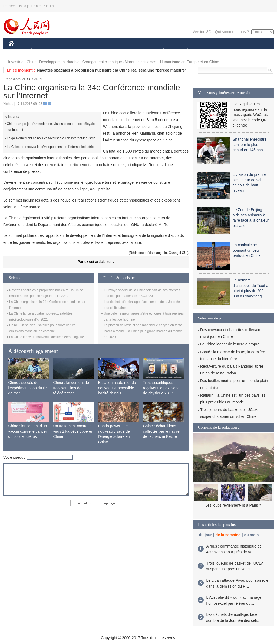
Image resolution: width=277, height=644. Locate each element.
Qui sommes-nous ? (232, 32)
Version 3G (202, 32)
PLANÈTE (185, 51)
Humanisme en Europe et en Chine (189, 62)
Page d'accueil (15, 79)
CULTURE (137, 51)
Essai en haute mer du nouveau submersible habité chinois (117, 388)
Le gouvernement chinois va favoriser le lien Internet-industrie (51, 138)
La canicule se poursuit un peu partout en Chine (247, 250)
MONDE (66, 51)
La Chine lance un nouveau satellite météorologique (47, 337)
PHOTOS (255, 51)
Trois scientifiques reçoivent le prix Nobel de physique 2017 (162, 388)
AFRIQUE (89, 51)
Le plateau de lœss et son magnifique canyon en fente (143, 325)
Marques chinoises (141, 62)
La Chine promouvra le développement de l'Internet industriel (51, 147)
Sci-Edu (38, 79)
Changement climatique (102, 62)
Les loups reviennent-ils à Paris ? (233, 505)
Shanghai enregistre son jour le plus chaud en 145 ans (250, 145)
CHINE (18, 51)
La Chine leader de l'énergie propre (230, 344)
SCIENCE (113, 51)
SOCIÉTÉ (161, 51)
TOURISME (230, 51)
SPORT (207, 51)
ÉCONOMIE (41, 51)
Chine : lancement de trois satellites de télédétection (71, 388)
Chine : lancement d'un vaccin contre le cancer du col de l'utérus (28, 431)
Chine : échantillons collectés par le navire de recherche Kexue (161, 431)
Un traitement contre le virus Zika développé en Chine (73, 431)
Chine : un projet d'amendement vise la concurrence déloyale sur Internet (51, 127)
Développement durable (59, 62)
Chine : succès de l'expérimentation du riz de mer (28, 388)
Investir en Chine (22, 62)
